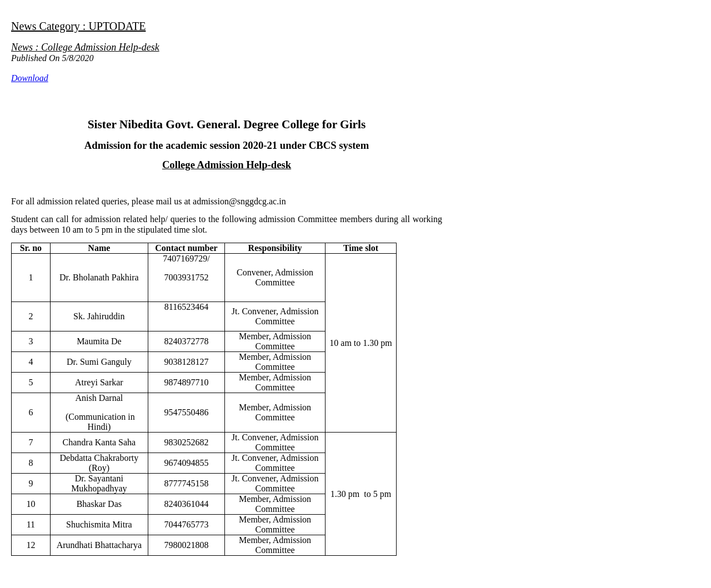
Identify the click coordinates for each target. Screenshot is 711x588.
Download (30, 78)
